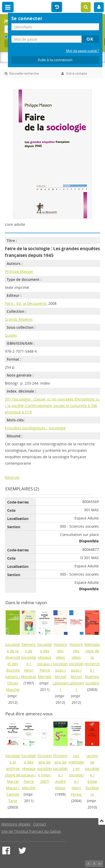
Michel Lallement (60, 683)
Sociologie (57, 428)
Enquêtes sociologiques (26, 428)
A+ (100, 863)
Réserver (12, 477)
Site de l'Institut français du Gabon (31, 831)
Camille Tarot (13, 797)
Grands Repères (19, 319)
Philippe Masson (19, 271)
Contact (40, 824)
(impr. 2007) (45, 769)
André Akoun (60, 785)
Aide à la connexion (55, 60)
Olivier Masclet (13, 686)
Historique (57, 7)
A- (89, 863)
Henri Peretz (76, 791)
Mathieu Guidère (92, 680)
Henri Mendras (29, 673)
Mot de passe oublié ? (83, 51)
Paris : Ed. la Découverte (26, 303)
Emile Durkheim (92, 788)
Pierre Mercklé (45, 673)
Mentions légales (16, 824)
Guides (11, 335)
